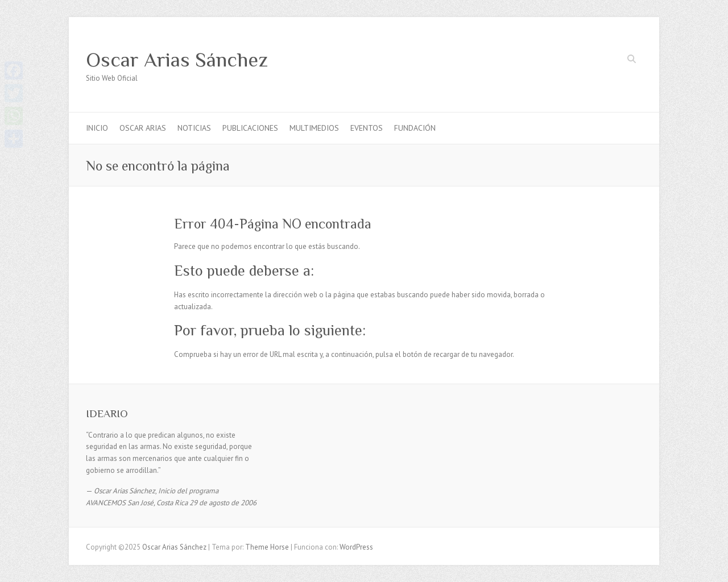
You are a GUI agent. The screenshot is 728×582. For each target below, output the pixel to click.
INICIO (97, 128)
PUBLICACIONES (250, 128)
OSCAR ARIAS (143, 128)
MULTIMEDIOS (314, 128)
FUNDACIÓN (415, 128)
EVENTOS (367, 128)
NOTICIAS (194, 128)
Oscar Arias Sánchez (177, 60)
